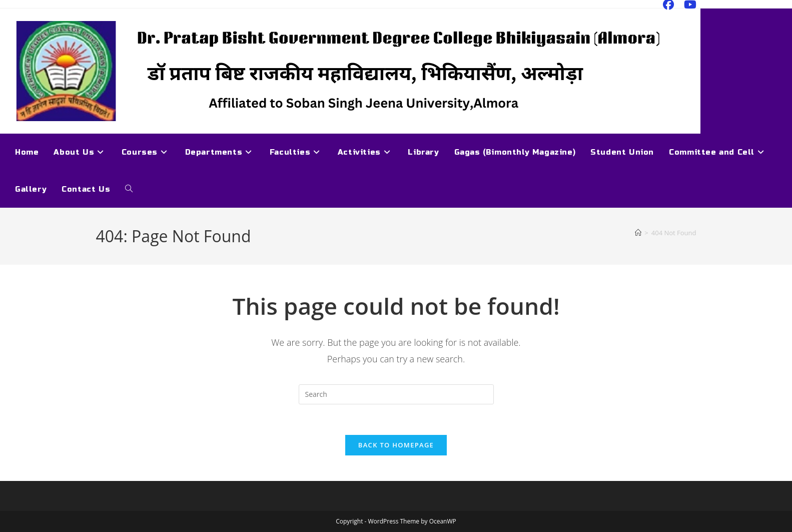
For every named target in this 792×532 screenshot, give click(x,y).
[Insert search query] (396, 394)
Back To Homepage (396, 445)
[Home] (638, 233)
